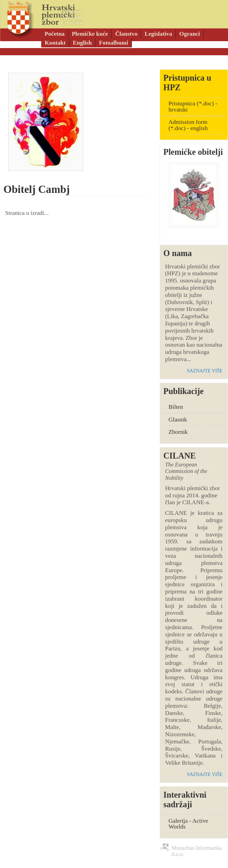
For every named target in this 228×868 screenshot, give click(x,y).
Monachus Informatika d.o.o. (197, 849)
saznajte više (205, 371)
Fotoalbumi (113, 43)
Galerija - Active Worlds (188, 824)
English (82, 43)
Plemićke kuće (90, 34)
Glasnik (178, 420)
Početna (55, 34)
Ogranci (190, 34)
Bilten (176, 407)
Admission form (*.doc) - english (188, 125)
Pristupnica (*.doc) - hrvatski (193, 106)
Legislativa (158, 34)
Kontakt (55, 43)
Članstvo (126, 34)
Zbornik (178, 432)
